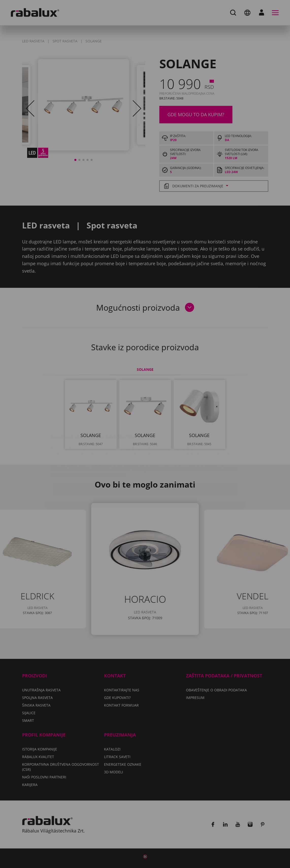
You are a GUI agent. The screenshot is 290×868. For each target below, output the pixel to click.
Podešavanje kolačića (85, 459)
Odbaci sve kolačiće (146, 459)
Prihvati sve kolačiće (206, 459)
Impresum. (117, 444)
